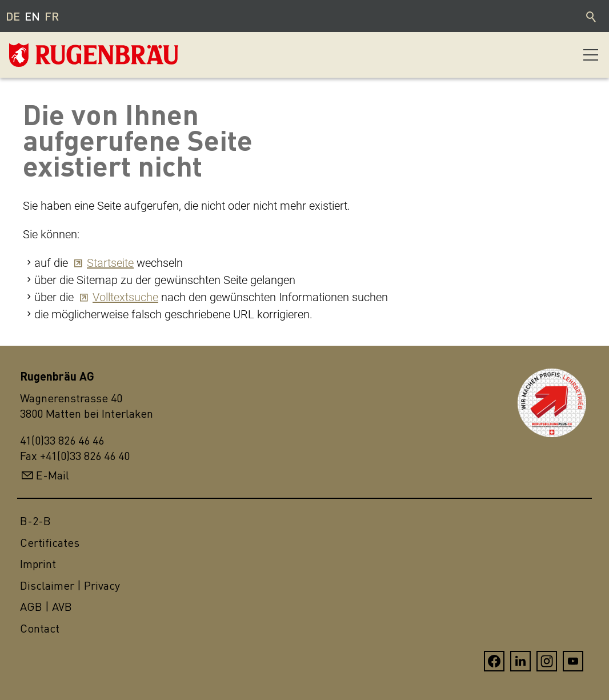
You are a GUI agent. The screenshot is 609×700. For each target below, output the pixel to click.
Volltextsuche (125, 297)
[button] (591, 55)
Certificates (50, 543)
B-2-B (35, 521)
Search (592, 16)
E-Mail (53, 475)
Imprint (38, 564)
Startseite (110, 263)
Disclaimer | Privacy (70, 585)
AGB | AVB (46, 607)
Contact (40, 628)
